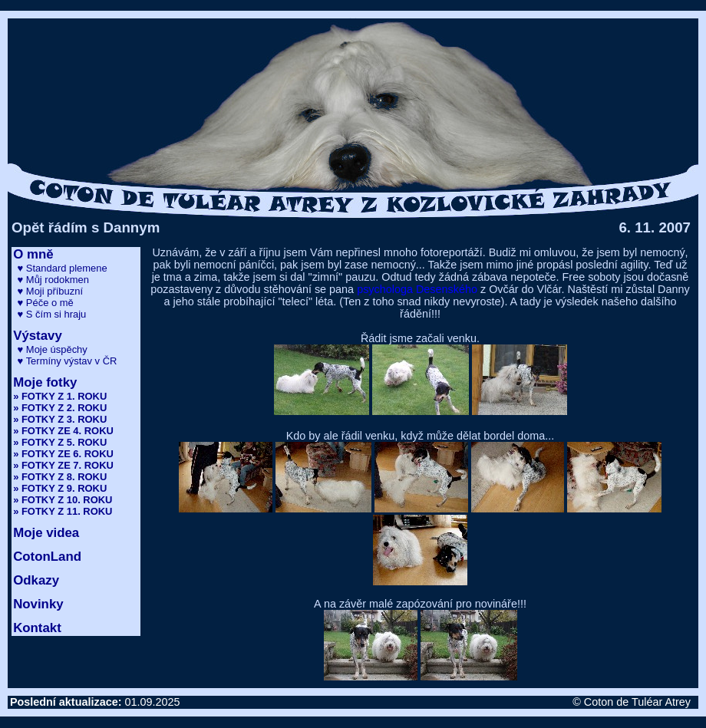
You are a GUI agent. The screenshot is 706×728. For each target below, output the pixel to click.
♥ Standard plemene (63, 268)
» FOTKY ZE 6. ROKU (63, 454)
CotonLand (47, 557)
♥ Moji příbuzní (50, 291)
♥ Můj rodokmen (53, 280)
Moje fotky (45, 382)
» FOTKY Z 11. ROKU (63, 511)
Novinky (38, 604)
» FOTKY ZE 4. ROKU (63, 431)
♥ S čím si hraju (52, 314)
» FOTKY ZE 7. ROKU (63, 465)
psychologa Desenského (417, 289)
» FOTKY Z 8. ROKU (60, 477)
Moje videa (46, 533)
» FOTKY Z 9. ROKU (60, 488)
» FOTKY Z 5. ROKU (60, 442)
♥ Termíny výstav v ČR (68, 361)
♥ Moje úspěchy (53, 349)
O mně (33, 254)
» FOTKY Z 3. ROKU (60, 419)
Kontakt (37, 628)
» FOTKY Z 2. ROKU (60, 408)
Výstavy (38, 336)
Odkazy (36, 580)
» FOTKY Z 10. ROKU (63, 500)
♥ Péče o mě (46, 303)
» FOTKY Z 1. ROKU (60, 396)
